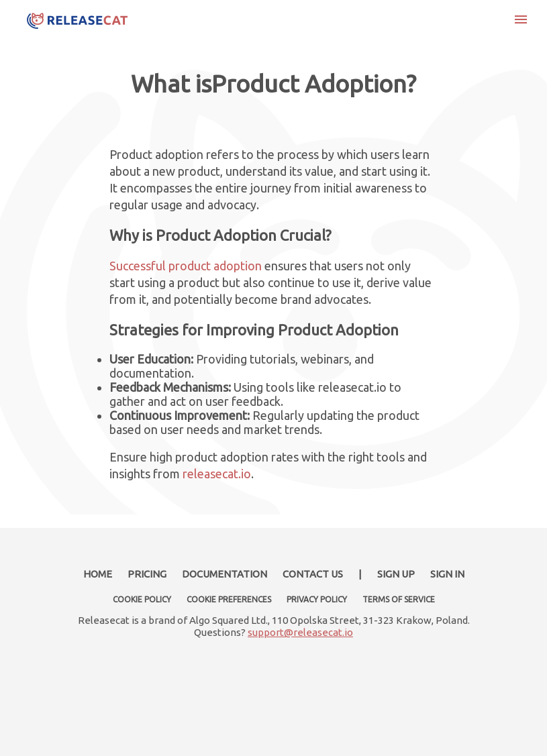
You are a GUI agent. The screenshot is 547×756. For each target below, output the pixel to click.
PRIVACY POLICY (317, 599)
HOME (98, 574)
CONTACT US (313, 574)
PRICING (147, 574)
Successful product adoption (186, 266)
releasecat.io (217, 474)
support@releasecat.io (300, 632)
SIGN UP (396, 574)
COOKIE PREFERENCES (229, 599)
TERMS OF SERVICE (399, 599)
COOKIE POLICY (142, 599)
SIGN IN (447, 574)
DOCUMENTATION (225, 574)
